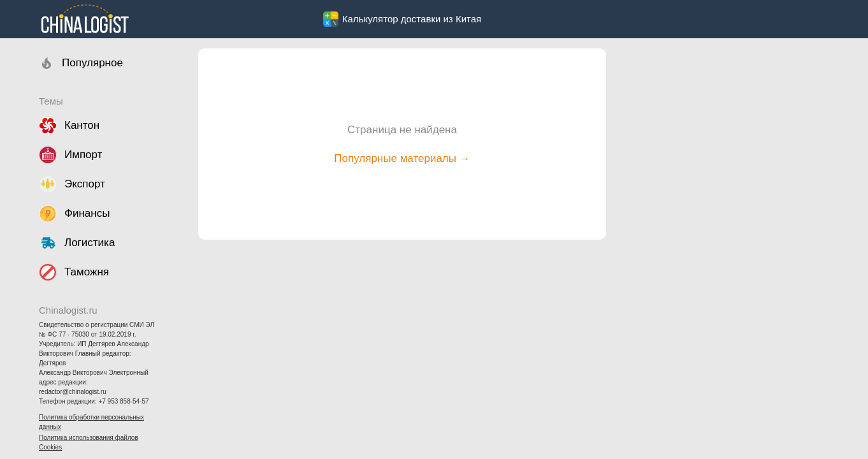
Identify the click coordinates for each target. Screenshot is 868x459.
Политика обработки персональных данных (91, 422)
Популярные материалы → (402, 158)
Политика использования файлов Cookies (89, 442)
